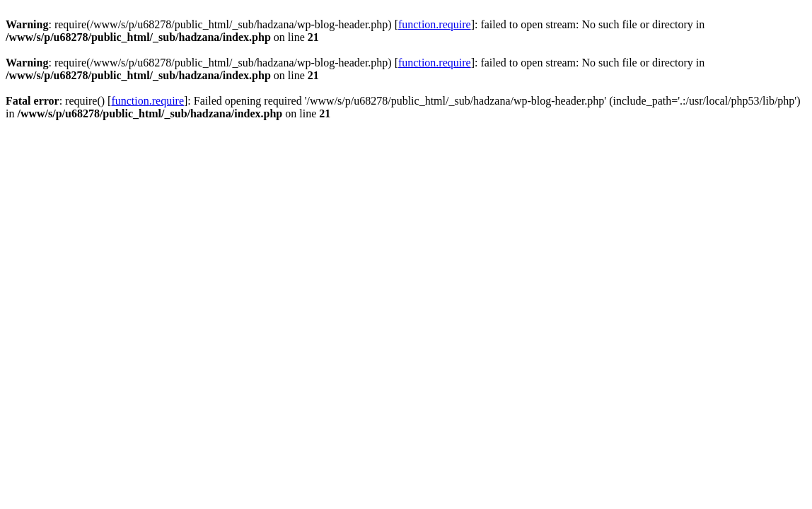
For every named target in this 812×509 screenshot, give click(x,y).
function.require (435, 24)
